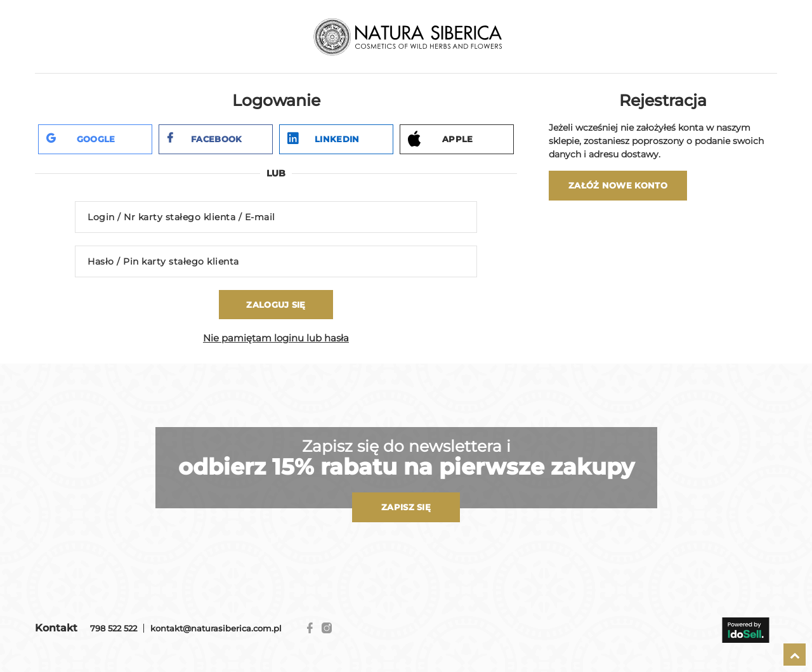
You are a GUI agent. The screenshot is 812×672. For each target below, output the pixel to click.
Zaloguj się (276, 305)
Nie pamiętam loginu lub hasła (276, 338)
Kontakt (56, 628)
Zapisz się (406, 507)
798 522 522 (114, 628)
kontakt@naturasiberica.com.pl (216, 628)
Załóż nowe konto (618, 185)
